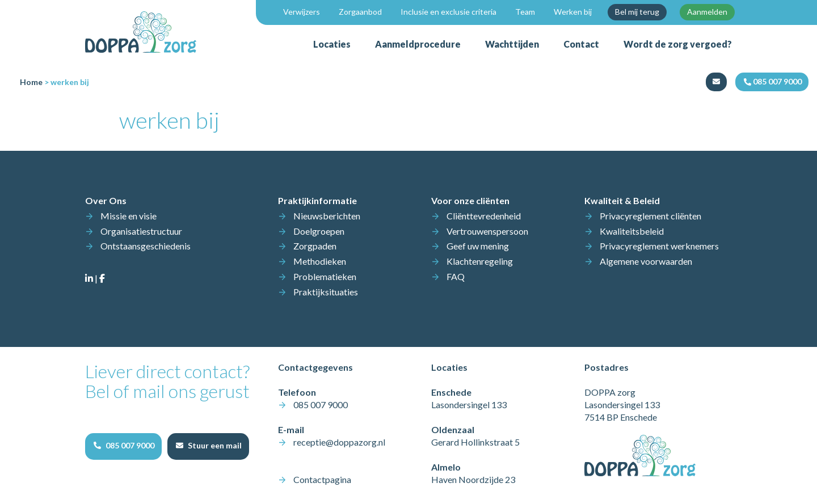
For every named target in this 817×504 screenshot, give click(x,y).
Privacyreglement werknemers (659, 246)
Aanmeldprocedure (418, 44)
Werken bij (573, 12)
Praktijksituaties (326, 292)
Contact (581, 44)
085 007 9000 (321, 405)
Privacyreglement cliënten (650, 216)
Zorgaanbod (360, 12)
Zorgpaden (315, 246)
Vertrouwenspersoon (487, 231)
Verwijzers (302, 12)
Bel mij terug (637, 12)
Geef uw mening (478, 246)
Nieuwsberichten (327, 216)
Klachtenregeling (480, 261)
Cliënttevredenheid (484, 216)
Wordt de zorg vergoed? (678, 44)
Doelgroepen (319, 231)
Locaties (332, 44)
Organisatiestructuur (141, 231)
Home (31, 82)
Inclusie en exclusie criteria (448, 12)
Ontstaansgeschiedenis (146, 246)
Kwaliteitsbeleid (632, 231)
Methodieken (320, 261)
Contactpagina (322, 479)
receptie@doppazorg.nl (339, 442)
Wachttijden (512, 44)
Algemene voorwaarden (646, 261)
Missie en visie (129, 216)
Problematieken (325, 276)
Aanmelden (707, 12)
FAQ (456, 276)
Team (525, 12)
